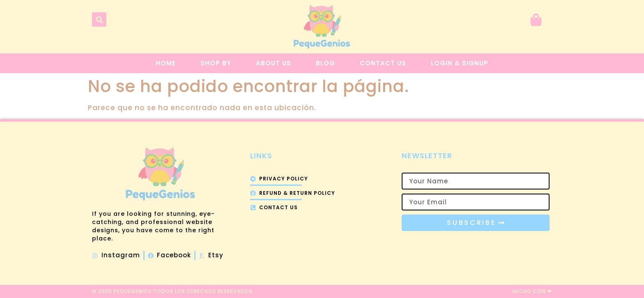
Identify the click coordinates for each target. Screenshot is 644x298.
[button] (99, 20)
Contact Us (383, 63)
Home (166, 63)
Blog (325, 63)
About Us (274, 63)
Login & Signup (460, 63)
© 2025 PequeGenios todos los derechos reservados (172, 291)
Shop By (216, 63)
